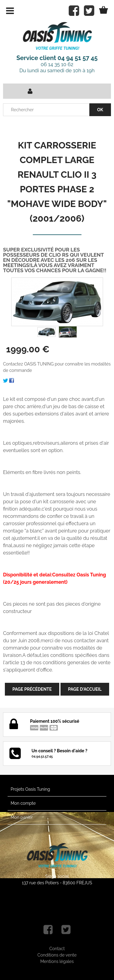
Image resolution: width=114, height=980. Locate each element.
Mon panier (22, 817)
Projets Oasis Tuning (30, 789)
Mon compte (23, 803)
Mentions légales (57, 961)
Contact (57, 949)
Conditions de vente (57, 955)
